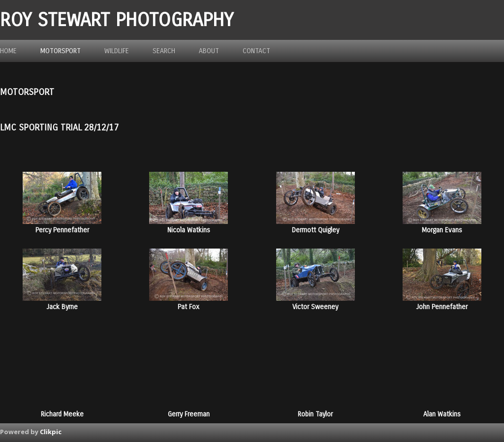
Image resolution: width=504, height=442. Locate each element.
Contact (256, 51)
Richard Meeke (62, 414)
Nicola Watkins (189, 230)
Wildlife (117, 51)
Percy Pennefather (62, 230)
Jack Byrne (62, 307)
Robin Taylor (315, 414)
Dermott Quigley (315, 230)
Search (164, 51)
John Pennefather (442, 307)
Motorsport (61, 51)
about (209, 51)
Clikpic (51, 432)
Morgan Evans (442, 230)
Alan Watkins (442, 414)
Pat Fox (189, 307)
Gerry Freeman (189, 414)
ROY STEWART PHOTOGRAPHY (117, 20)
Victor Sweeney (315, 307)
